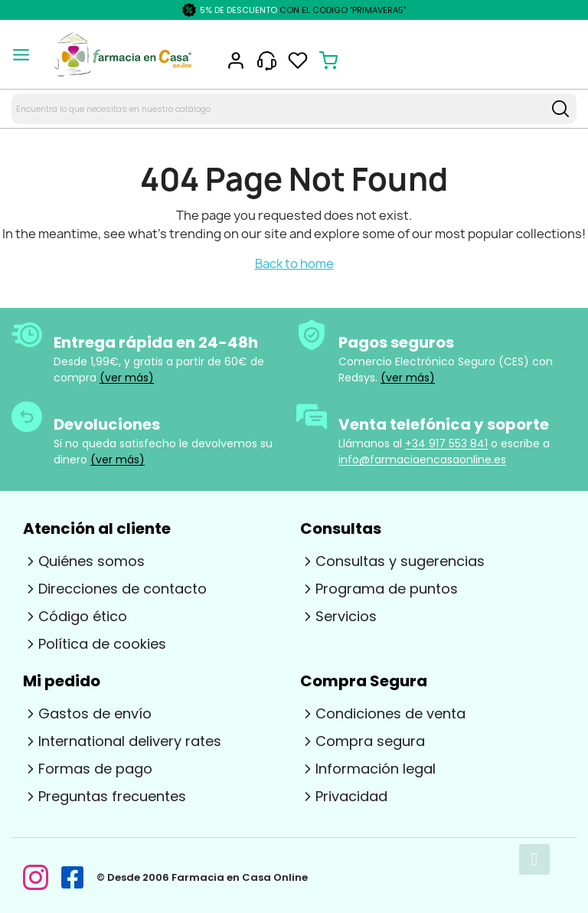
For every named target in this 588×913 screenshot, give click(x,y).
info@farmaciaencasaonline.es (422, 460)
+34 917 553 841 (446, 443)
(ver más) (127, 378)
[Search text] (278, 109)
